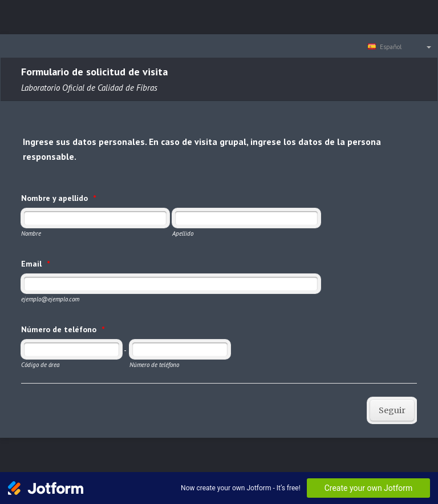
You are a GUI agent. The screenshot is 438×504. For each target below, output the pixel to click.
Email (35, 264)
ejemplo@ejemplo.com (50, 299)
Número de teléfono (63, 329)
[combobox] (400, 46)
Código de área (40, 365)
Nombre (31, 233)
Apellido (183, 233)
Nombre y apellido (58, 198)
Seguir (392, 410)
